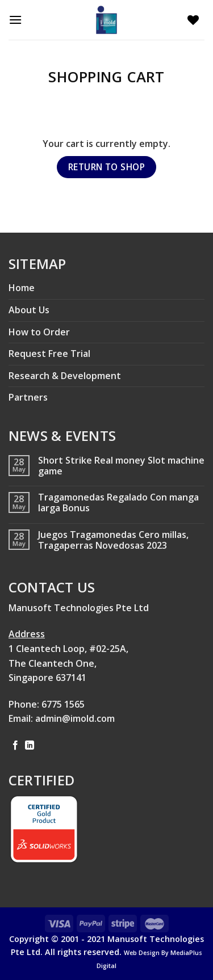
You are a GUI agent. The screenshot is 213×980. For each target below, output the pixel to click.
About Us (29, 310)
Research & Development (65, 376)
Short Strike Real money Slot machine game (121, 466)
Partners (28, 397)
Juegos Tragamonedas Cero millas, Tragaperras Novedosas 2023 (113, 540)
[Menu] (18, 20)
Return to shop (107, 167)
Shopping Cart (106, 77)
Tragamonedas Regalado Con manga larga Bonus (118, 503)
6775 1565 (63, 704)
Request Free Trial (49, 354)
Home (22, 288)
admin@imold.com (75, 718)
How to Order (39, 332)
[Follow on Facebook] (15, 746)
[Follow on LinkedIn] (30, 746)
